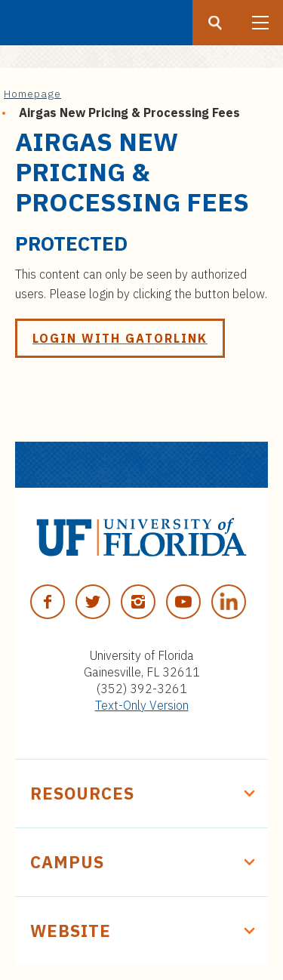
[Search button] (215, 23)
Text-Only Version (142, 705)
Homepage (32, 94)
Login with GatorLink (120, 338)
